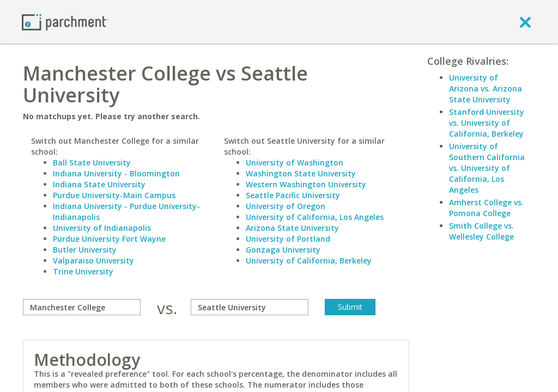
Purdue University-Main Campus (114, 195)
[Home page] (65, 22)
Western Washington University (306, 184)
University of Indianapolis (102, 228)
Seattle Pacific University (293, 195)
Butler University (85, 250)
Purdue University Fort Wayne (109, 239)
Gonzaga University (283, 250)
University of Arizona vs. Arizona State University (486, 88)
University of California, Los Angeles (315, 217)
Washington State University (301, 173)
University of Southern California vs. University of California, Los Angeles (487, 168)
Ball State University (92, 163)
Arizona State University (292, 228)
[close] (525, 22)
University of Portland (288, 239)
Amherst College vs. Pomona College (486, 208)
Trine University (83, 271)
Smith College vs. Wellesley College (481, 231)
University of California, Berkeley (309, 261)
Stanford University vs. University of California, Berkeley (487, 123)
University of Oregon (286, 206)
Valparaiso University (93, 261)
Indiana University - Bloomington (116, 173)
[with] (250, 307)
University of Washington (295, 163)
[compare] (82, 307)
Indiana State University (99, 184)
